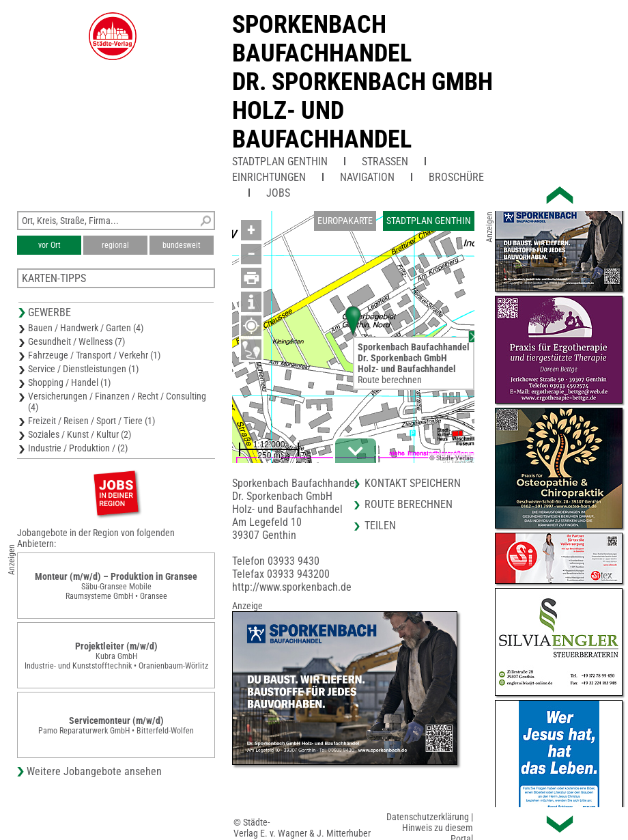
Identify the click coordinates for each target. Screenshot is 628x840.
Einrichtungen (269, 177)
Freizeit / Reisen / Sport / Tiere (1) (91, 421)
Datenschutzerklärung (428, 817)
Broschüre (456, 177)
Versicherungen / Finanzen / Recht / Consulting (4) (117, 402)
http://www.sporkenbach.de (292, 587)
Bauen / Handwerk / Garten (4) (86, 328)
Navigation (367, 177)
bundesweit (182, 245)
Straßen (385, 162)
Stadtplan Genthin (280, 162)
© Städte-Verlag (451, 458)
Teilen (380, 526)
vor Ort (49, 245)
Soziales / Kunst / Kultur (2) (80, 434)
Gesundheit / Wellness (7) (76, 341)
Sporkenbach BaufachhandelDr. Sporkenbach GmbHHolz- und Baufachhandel (362, 82)
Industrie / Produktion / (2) (78, 448)
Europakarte (345, 221)
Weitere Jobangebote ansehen (94, 771)
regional (115, 245)
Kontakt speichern (413, 483)
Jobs (278, 193)
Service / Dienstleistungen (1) (83, 369)
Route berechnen (390, 380)
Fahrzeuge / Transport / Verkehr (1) (94, 355)
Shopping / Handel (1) (69, 382)
